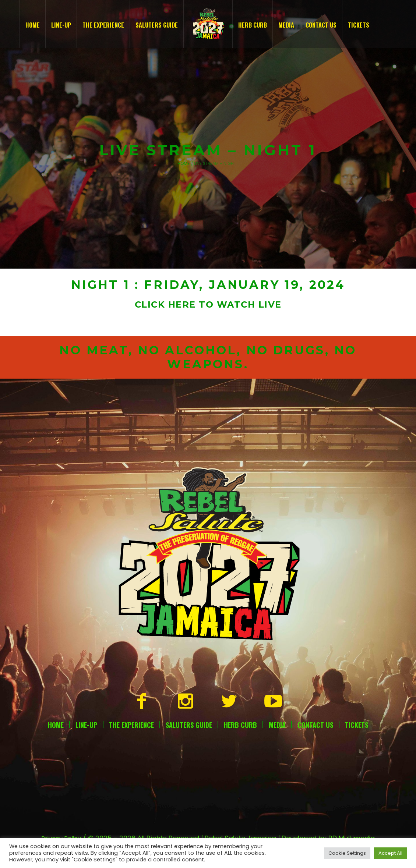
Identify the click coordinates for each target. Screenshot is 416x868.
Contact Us (315, 725)
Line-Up (86, 725)
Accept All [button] (390, 853)
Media (277, 725)
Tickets (357, 725)
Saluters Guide (189, 725)
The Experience (131, 725)
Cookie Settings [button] (347, 853)
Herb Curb (240, 725)
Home (184, 163)
